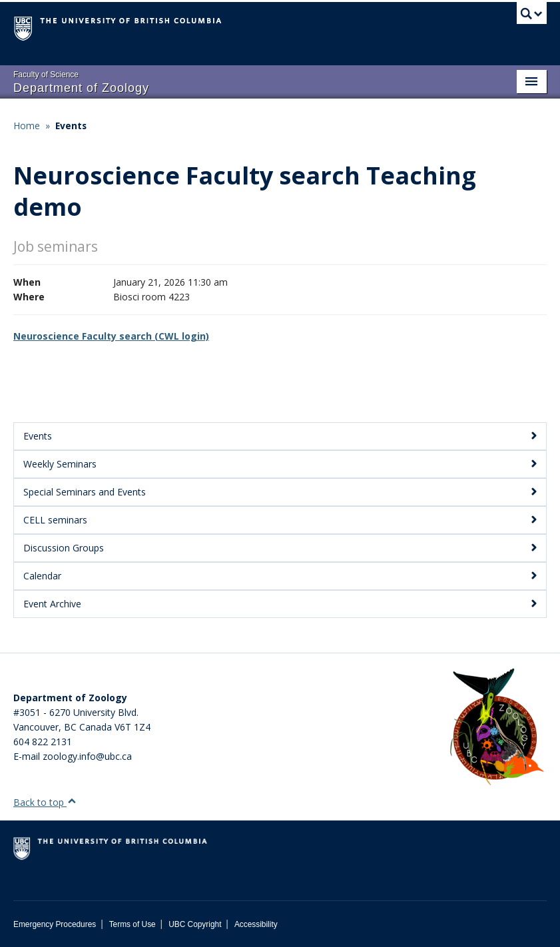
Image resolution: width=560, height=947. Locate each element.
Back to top (45, 802)
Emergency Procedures (55, 924)
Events (71, 126)
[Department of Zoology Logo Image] (497, 728)
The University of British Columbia (240, 27)
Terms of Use (133, 924)
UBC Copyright (195, 924)
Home (27, 126)
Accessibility (256, 924)
